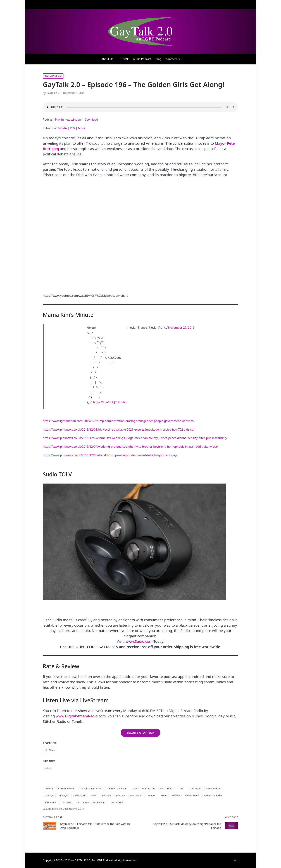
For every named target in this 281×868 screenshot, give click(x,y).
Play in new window (68, 120)
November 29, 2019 (181, 328)
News (94, 795)
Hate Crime (166, 788)
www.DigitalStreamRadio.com (81, 716)
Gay (135, 788)
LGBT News (195, 788)
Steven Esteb (192, 795)
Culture (49, 788)
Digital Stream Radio (91, 788)
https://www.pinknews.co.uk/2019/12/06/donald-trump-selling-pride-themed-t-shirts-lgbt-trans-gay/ (110, 455)
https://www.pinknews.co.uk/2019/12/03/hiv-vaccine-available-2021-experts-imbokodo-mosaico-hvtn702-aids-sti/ (119, 430)
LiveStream (79, 795)
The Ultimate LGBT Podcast (91, 802)
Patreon (106, 795)
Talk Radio (50, 802)
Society (176, 795)
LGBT (180, 788)
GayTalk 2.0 (148, 788)
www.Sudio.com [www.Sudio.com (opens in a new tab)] (139, 641)
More (82, 128)
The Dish (66, 802)
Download (91, 120)
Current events (66, 788)
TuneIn (62, 128)
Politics (152, 795)
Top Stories (117, 802)
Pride (164, 795)
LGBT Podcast (214, 788)
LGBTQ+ (49, 795)
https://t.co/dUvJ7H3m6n (110, 402)
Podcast (121, 795)
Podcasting (136, 795)
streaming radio (213, 795)
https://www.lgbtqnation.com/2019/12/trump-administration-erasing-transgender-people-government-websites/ (119, 421)
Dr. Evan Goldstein (117, 788)
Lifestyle (63, 795)
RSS (72, 128)
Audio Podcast (53, 76)
